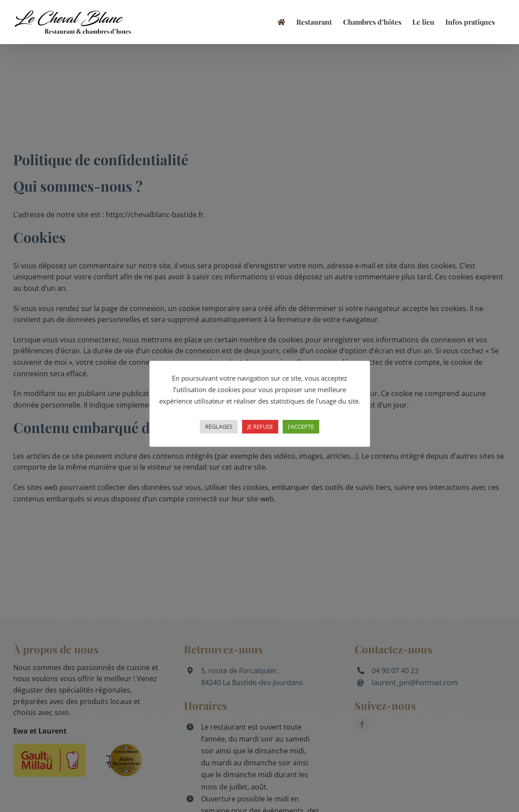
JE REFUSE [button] (260, 426)
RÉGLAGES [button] (219, 426)
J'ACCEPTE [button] (301, 426)
